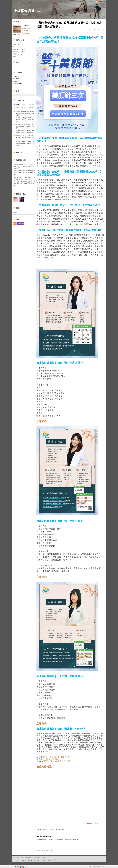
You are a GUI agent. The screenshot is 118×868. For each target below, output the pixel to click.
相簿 (30, 3)
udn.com (103, 860)
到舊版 (39, 12)
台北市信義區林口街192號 (58, 757)
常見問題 (30, 860)
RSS (15, 223)
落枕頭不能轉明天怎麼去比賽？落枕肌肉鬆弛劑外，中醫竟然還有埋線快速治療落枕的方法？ (24, 166)
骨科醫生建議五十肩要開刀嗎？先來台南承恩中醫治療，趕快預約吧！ (24, 178)
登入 (91, 867)
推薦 (90, 823)
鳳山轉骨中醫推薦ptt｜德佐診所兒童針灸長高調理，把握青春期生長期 (25, 120)
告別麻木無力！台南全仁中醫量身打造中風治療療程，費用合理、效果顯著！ (25, 144)
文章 (19, 3)
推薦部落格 (27, 28)
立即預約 (42, 422)
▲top (103, 858)
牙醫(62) (17, 79)
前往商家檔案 (44, 767)
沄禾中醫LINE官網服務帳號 (57, 761)
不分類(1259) (18, 83)
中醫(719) (17, 77)
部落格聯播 (21, 223)
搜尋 (33, 67)
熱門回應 (24, 108)
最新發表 (17, 105)
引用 (97, 823)
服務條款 (37, 860)
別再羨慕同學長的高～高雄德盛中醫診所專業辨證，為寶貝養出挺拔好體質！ (57, 840)
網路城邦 (99, 867)
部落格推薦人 (21, 194)
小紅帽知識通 (24, 11)
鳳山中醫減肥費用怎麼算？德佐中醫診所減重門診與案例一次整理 (25, 132)
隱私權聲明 (51, 860)
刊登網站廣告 (17, 860)
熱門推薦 (32, 108)
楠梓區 (15, 213)
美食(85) (17, 81)
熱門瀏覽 (17, 108)
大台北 (51, 830)
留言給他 (26, 33)
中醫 (63, 830)
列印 (103, 823)
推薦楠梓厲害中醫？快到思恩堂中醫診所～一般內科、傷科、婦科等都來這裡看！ (24, 173)
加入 (95, 867)
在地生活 (45, 830)
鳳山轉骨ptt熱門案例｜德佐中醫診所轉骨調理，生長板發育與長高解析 (25, 126)
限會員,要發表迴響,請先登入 (44, 850)
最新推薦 (32, 105)
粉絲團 (17, 867)
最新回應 (24, 105)
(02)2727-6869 (52, 759)
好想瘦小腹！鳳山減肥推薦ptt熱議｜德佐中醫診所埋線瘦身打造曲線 (25, 137)
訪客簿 (42, 3)
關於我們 (24, 860)
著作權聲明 (43, 860)
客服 (56, 860)
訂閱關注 (26, 31)
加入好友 (26, 26)
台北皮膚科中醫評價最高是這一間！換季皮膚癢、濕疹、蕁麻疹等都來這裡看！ (24, 184)
